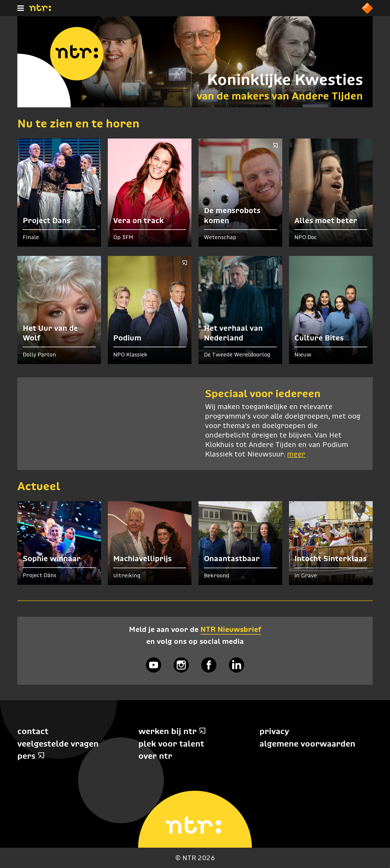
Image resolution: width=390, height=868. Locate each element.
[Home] (40, 9)
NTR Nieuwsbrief (231, 629)
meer (296, 454)
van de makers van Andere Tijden (280, 96)
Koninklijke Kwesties (285, 80)
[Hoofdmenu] (21, 8)
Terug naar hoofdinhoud (390, 868)
